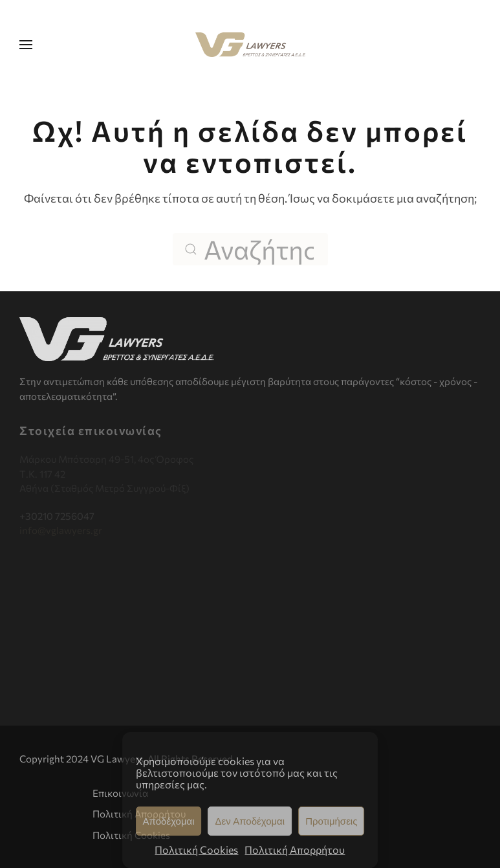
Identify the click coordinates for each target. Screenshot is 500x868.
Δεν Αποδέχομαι (250, 821)
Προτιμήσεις (331, 821)
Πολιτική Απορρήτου (295, 850)
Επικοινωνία (120, 793)
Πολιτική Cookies (196, 850)
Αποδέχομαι (169, 821)
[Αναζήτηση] (250, 249)
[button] (26, 45)
